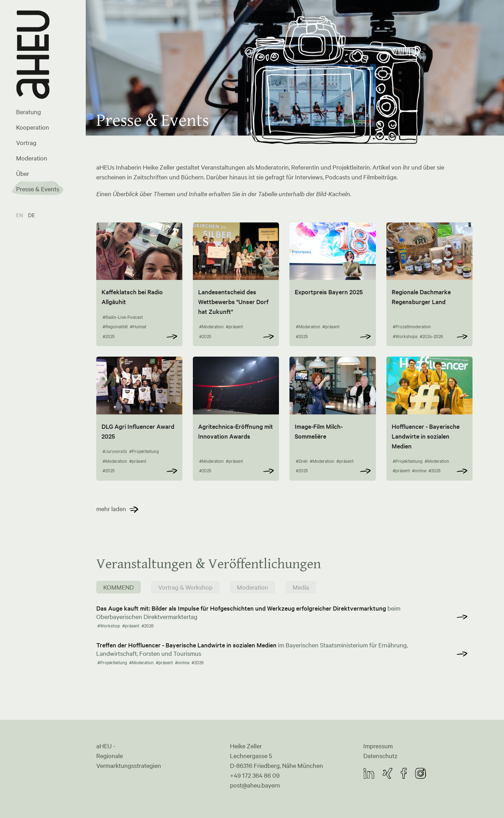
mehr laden (111, 509)
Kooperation (33, 127)
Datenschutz (380, 756)
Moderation (32, 158)
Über (23, 173)
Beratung (29, 112)
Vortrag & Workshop (185, 587)
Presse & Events (38, 189)
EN (20, 215)
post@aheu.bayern (255, 785)
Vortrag (26, 143)
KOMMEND (118, 587)
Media (301, 587)
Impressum (378, 746)
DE (31, 215)
